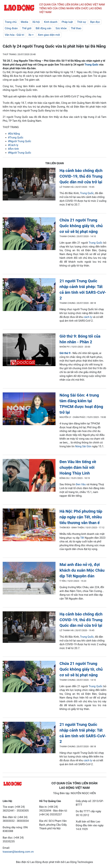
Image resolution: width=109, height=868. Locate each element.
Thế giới (27, 28)
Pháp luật (67, 22)
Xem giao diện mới (49, 35)
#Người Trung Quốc (20, 141)
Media (24, 22)
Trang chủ (11, 22)
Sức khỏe (61, 28)
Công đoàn (11, 28)
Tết (82, 538)
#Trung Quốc (16, 137)
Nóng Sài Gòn (84, 446)
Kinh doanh (51, 22)
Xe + (31, 35)
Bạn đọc (95, 22)
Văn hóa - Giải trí (14, 35)
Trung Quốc (91, 65)
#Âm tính (13, 149)
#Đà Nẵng (14, 134)
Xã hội (36, 22)
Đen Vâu (81, 484)
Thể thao (76, 28)
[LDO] (29, 185)
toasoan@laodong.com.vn (18, 852)
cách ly (88, 317)
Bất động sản (44, 28)
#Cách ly (13, 145)
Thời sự (82, 22)
